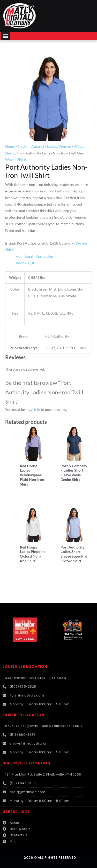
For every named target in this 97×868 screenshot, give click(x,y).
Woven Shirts (16, 159)
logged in (33, 409)
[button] (6, 36)
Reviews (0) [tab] (25, 263)
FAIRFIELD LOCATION (24, 715)
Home (10, 146)
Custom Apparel (31, 146)
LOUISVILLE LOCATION (25, 667)
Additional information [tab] (34, 256)
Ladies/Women (59, 146)
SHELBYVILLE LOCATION (26, 763)
